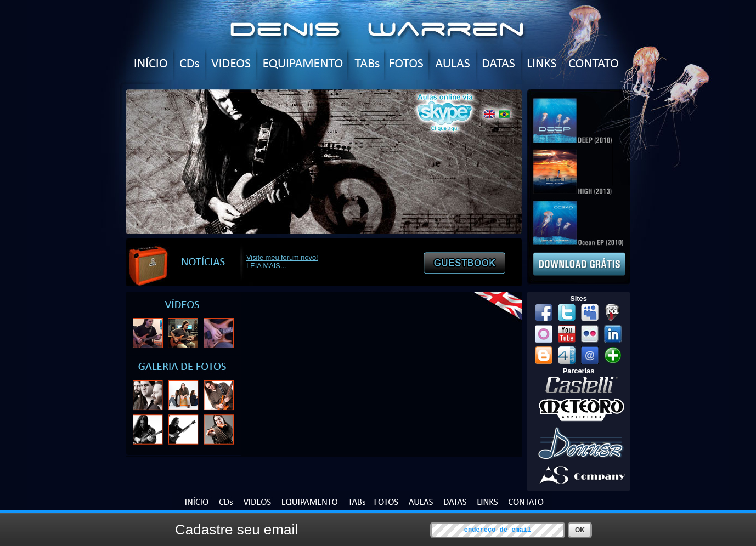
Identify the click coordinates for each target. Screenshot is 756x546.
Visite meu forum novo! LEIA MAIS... (282, 261)
